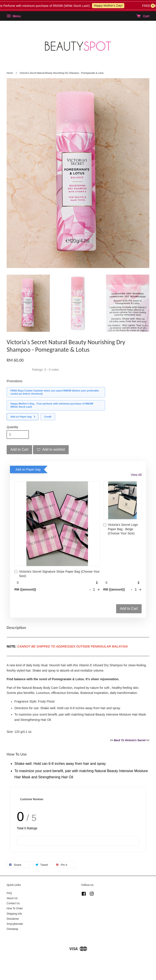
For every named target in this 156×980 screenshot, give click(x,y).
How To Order (15, 908)
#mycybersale (15, 924)
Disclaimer (13, 919)
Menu (14, 16)
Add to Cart (129, 609)
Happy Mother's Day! (114, 6)
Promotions (15, 381)
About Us (12, 898)
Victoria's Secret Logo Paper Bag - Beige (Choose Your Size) (121, 529)
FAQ (9, 893)
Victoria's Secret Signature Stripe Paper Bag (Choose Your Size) (57, 574)
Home (10, 73)
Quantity (12, 427)
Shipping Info (14, 914)
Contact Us (13, 903)
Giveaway (12, 929)
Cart (143, 16)
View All (136, 475)
